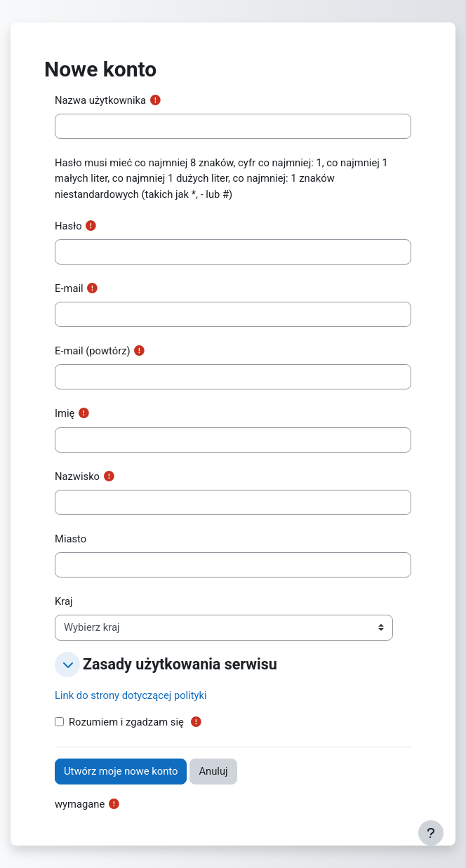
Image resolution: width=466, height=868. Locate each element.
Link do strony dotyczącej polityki (131, 695)
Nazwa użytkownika (100, 100)
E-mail (69, 288)
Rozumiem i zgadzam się (126, 722)
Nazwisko (77, 476)
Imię (65, 413)
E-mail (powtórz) (93, 351)
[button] (67, 665)
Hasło (68, 226)
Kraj (64, 601)
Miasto (71, 539)
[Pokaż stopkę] (431, 833)
